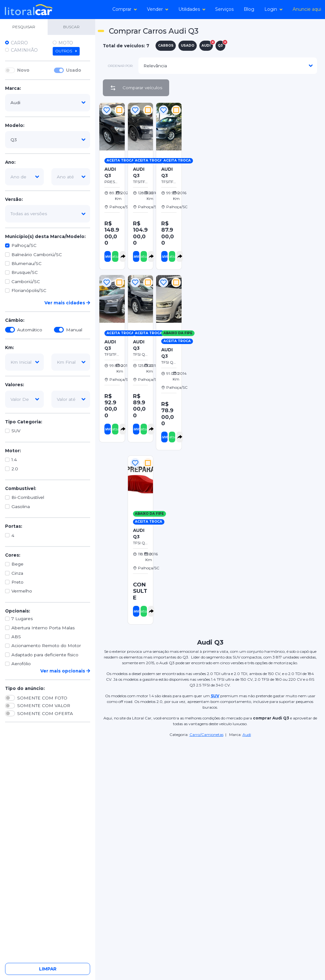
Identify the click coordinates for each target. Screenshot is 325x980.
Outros (66, 51)
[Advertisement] (254, 146)
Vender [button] (158, 9)
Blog (249, 9)
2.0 (15, 469)
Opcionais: (18, 611)
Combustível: (21, 488)
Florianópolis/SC (29, 290)
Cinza (17, 573)
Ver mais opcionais (65, 671)
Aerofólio (21, 664)
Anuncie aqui (307, 9)
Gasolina (21, 507)
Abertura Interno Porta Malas (43, 628)
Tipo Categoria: (24, 422)
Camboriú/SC (26, 281)
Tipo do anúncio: (25, 688)
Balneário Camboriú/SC (37, 255)
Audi (247, 735)
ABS (16, 637)
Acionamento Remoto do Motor (46, 646)
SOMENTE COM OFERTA (45, 713)
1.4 (14, 460)
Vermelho (22, 591)
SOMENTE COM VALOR (44, 705)
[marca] (48, 103)
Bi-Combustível (28, 497)
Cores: (13, 555)
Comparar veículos (136, 88)
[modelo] (48, 140)
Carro (19, 43)
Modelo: (15, 125)
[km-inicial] (24, 362)
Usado (74, 70)
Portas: (14, 526)
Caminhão (24, 50)
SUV (16, 431)
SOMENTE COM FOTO (42, 698)
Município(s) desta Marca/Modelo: (45, 236)
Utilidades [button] (192, 9)
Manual (74, 330)
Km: (10, 348)
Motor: (13, 451)
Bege (17, 564)
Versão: (14, 199)
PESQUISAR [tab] (24, 27)
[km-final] (71, 362)
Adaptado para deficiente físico (45, 655)
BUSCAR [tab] (71, 27)
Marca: (13, 88)
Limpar (48, 969)
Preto (17, 582)
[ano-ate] (71, 177)
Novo (23, 70)
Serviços (224, 9)
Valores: (15, 385)
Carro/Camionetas (206, 735)
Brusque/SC (25, 272)
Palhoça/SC (24, 245)
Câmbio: (15, 320)
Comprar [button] (125, 9)
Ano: (10, 162)
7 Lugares (22, 619)
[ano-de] (24, 177)
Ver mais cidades (67, 303)
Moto (66, 43)
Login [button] (273, 9)
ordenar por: (120, 66)
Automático (30, 330)
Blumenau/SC (27, 263)
